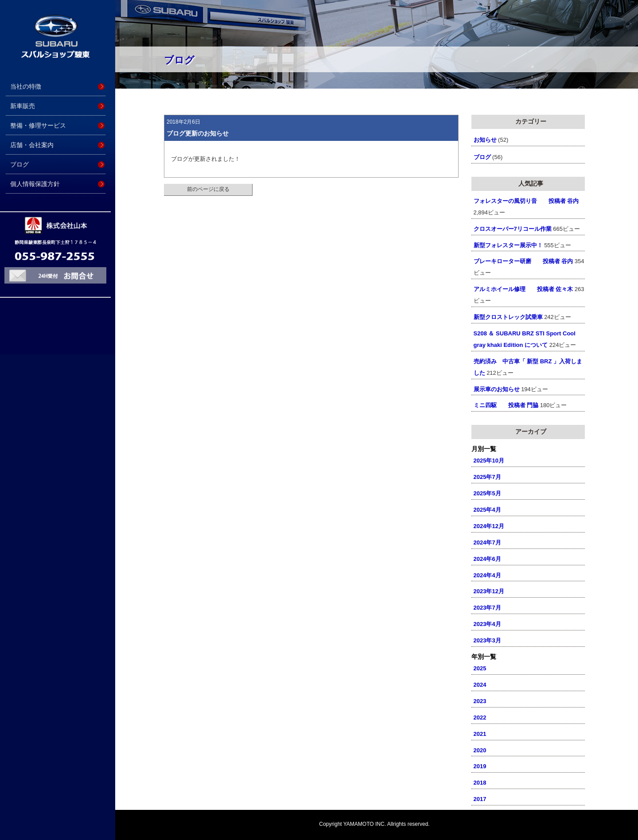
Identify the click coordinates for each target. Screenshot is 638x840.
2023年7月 (487, 608)
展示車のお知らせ (497, 389)
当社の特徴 (26, 86)
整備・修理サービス (38, 125)
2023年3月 (487, 640)
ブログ (19, 164)
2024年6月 (487, 559)
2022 (480, 717)
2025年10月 (489, 461)
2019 (480, 766)
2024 (480, 685)
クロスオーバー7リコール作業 (513, 229)
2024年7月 (487, 542)
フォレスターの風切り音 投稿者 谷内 (526, 201)
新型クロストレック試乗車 (508, 317)
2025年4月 (487, 510)
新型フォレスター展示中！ (508, 245)
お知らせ (485, 140)
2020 (480, 750)
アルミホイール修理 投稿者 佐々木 (523, 289)
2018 (480, 783)
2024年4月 (487, 575)
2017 (480, 799)
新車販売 (23, 106)
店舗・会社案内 (32, 145)
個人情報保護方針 (35, 184)
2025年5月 (487, 493)
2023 (480, 701)
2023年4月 (487, 624)
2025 (480, 668)
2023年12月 (489, 591)
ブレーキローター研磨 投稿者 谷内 (523, 261)
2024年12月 (489, 526)
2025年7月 (487, 477)
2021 (480, 734)
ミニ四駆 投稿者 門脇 (506, 405)
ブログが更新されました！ (206, 159)
